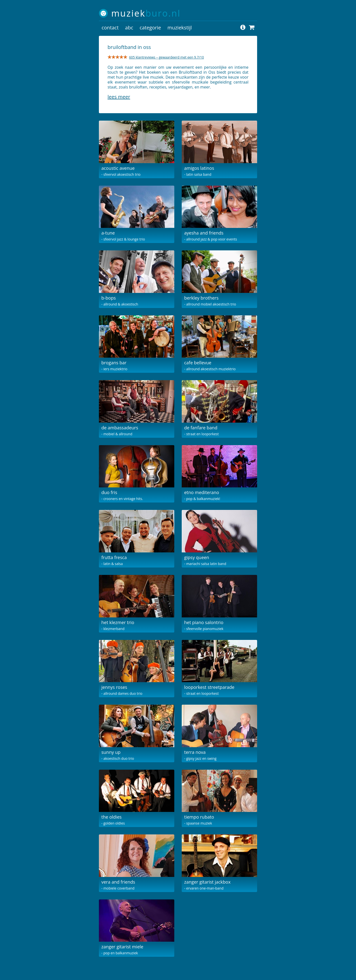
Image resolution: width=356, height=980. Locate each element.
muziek (146, 13)
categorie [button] (150, 28)
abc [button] (129, 28)
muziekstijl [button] (180, 28)
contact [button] (110, 28)
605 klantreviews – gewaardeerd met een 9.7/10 (167, 57)
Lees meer (119, 97)
